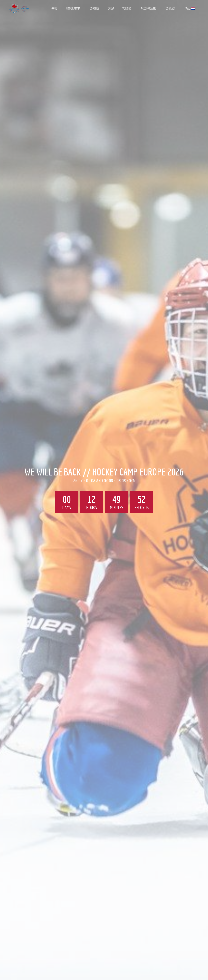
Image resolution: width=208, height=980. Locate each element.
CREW (111, 8)
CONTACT (171, 8)
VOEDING (127, 8)
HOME (54, 8)
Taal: (190, 8)
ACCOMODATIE (148, 8)
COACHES (94, 8)
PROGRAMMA (73, 8)
